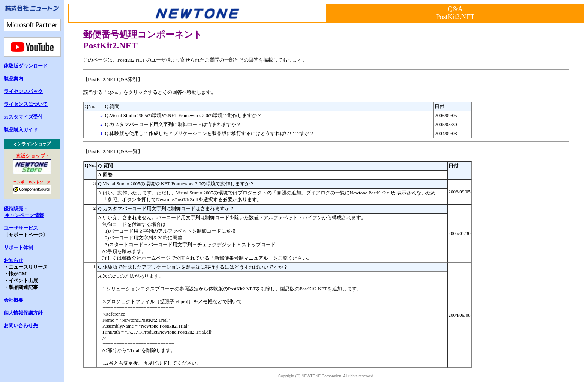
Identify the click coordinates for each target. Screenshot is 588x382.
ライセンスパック (23, 91)
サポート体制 (18, 247)
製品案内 (13, 79)
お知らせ (13, 260)
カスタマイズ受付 (23, 117)
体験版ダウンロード (26, 66)
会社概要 (13, 300)
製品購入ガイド (21, 130)
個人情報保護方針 (23, 313)
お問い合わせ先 (21, 326)
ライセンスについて (26, 104)
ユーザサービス (21, 228)
